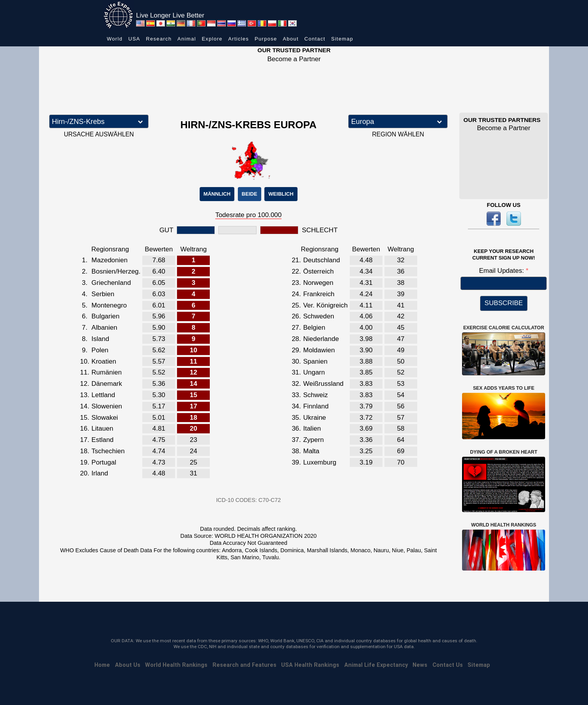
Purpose (266, 39)
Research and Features (244, 665)
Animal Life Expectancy (376, 665)
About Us (128, 665)
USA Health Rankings (310, 665)
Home (102, 665)
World (115, 39)
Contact (315, 39)
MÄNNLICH (217, 194)
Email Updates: (502, 271)
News (420, 665)
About (290, 39)
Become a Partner (294, 59)
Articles (238, 39)
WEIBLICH (281, 194)
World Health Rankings (176, 665)
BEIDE (250, 194)
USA (134, 39)
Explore (212, 39)
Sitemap (342, 39)
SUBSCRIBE (504, 303)
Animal (187, 39)
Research (159, 39)
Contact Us (448, 665)
